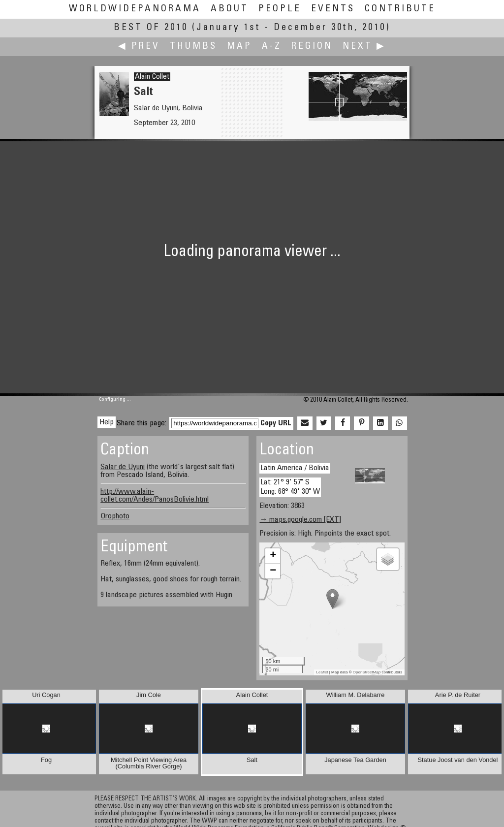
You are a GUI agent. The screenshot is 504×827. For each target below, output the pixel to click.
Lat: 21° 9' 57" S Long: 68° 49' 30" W (290, 487)
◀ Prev (139, 47)
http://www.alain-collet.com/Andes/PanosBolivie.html (155, 496)
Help (107, 422)
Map (239, 47)
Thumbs (193, 47)
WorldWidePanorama (135, 9)
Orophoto (115, 516)
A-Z (272, 47)
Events (333, 9)
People (280, 9)
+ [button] (273, 556)
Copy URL (276, 423)
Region (312, 47)
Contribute (400, 9)
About (230, 9)
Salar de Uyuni (123, 467)
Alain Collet (152, 77)
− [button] (273, 571)
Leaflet (322, 672)
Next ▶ (364, 47)
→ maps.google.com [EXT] (300, 520)
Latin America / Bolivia (295, 468)
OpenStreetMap (367, 672)
